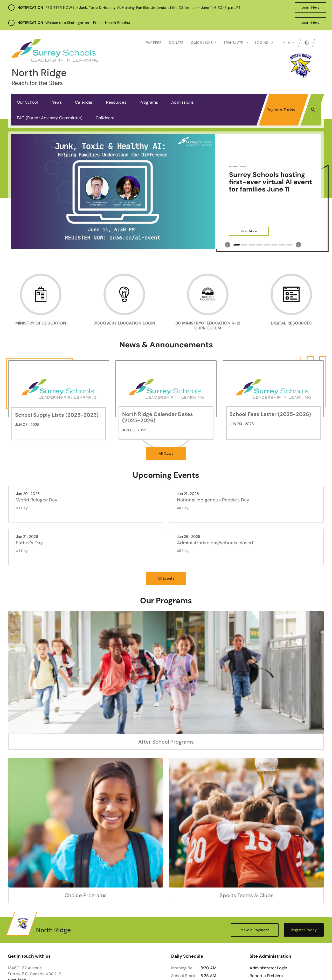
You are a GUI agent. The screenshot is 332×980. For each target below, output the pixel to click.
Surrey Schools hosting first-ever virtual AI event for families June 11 (271, 182)
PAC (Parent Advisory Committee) (50, 118)
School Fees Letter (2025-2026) (270, 414)
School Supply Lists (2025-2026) (57, 415)
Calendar (84, 102)
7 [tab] (282, 245)
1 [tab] (237, 245)
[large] (293, 43)
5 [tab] (267, 245)
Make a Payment (255, 930)
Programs (149, 102)
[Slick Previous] (228, 245)
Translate (236, 43)
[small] (284, 43)
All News (166, 453)
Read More (243, 231)
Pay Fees (154, 43)
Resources (116, 102)
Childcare (105, 118)
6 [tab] (274, 245)
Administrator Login (268, 968)
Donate (176, 43)
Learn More (307, 8)
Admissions (182, 102)
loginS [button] (264, 43)
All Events (166, 578)
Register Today (281, 110)
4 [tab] (259, 245)
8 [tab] (289, 245)
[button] (313, 110)
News (57, 102)
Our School (27, 102)
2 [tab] (244, 245)
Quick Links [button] (204, 43)
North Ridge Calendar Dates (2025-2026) (158, 417)
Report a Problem (266, 976)
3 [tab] (252, 245)
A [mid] (289, 43)
